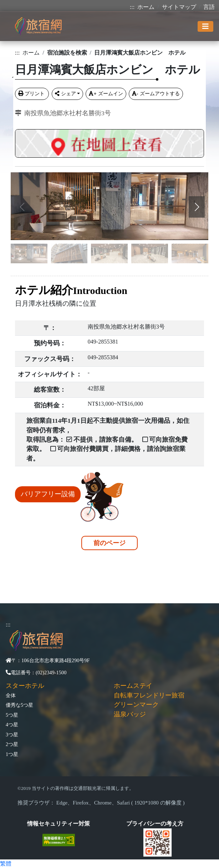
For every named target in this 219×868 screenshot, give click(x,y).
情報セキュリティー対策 (58, 824)
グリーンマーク (136, 705)
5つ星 (12, 715)
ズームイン (106, 93)
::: (132, 7)
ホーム (146, 7)
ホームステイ (133, 686)
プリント (32, 93)
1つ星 (12, 754)
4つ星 (12, 725)
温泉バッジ (130, 714)
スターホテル (25, 686)
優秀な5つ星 (19, 705)
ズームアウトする (156, 93)
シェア (65, 93)
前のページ (109, 543)
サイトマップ (179, 7)
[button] (197, 207)
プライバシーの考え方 (155, 824)
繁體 (6, 864)
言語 (209, 7)
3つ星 (12, 735)
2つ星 (12, 744)
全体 (11, 695)
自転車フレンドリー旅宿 (149, 695)
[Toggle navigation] (205, 26)
